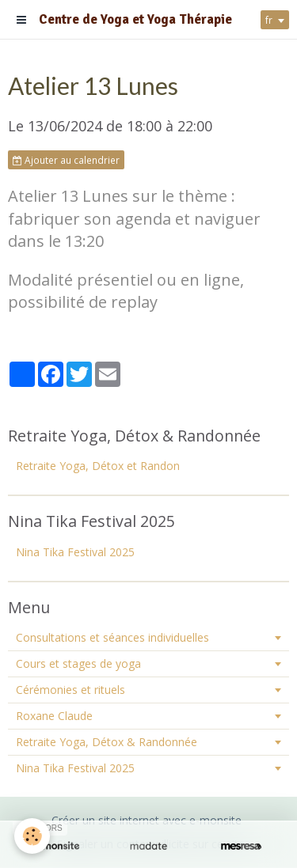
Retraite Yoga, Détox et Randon (98, 466)
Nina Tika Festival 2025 (75, 552)
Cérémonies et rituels (70, 690)
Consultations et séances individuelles (112, 637)
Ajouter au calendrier (66, 160)
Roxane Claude (54, 716)
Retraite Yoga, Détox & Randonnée (107, 742)
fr (269, 20)
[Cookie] (32, 836)
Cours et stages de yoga (78, 663)
